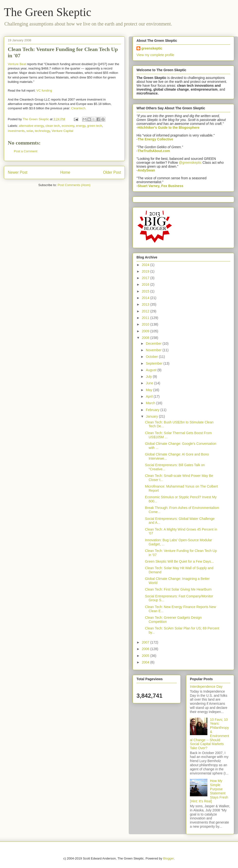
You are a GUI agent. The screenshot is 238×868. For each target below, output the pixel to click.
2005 (146, 656)
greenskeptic (152, 48)
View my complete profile (155, 55)
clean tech (53, 126)
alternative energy (31, 126)
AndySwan (146, 170)
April (150, 396)
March (151, 403)
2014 (146, 298)
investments (16, 131)
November (154, 350)
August (151, 370)
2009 (146, 331)
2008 (146, 338)
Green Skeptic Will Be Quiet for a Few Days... (179, 561)
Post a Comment (26, 151)
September (154, 363)
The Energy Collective (155, 139)
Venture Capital (62, 131)
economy (68, 126)
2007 (146, 642)
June (150, 383)
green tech (95, 126)
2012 (146, 311)
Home (65, 172)
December (154, 344)
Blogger (169, 858)
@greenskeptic (190, 163)
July (149, 377)
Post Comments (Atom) (74, 185)
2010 (146, 324)
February (153, 410)
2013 (146, 304)
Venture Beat (17, 64)
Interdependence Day (206, 687)
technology (42, 131)
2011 (146, 318)
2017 (146, 278)
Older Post (112, 172)
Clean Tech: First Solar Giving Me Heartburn (178, 589)
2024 (146, 265)
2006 (146, 649)
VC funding (44, 90)
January (152, 416)
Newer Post (18, 172)
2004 (146, 662)
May (149, 390)
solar (30, 131)
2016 (146, 284)
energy (81, 126)
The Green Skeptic (48, 12)
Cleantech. (79, 108)
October (152, 357)
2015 (146, 291)
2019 (146, 271)
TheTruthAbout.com (154, 151)
